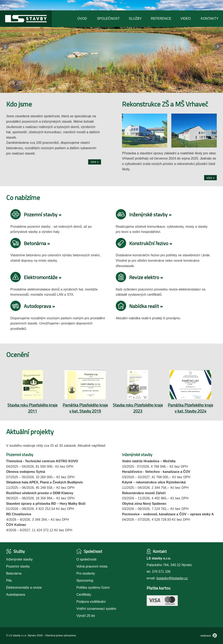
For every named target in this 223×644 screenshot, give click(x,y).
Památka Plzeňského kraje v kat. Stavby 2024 (190, 408)
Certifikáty (84, 595)
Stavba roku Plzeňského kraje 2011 (32, 408)
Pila (9, 580)
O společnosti (86, 559)
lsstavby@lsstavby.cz (172, 578)
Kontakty (210, 19)
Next (218, 46)
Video (186, 19)
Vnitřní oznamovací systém (96, 609)
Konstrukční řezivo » (144, 243)
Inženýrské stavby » (144, 214)
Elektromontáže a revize (24, 588)
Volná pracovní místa (92, 566)
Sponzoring (85, 580)
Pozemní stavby (18, 566)
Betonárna (14, 573)
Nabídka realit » (139, 306)
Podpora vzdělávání (91, 602)
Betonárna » (30, 243)
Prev (5, 46)
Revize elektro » (139, 277)
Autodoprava (16, 595)
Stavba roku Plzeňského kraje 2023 (138, 408)
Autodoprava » (33, 306)
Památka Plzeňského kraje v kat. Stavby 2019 (85, 408)
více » (95, 162)
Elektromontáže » (36, 277)
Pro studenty (86, 573)
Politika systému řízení (93, 588)
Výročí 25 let (86, 616)
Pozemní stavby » (36, 214)
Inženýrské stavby (19, 559)
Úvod (82, 19)
